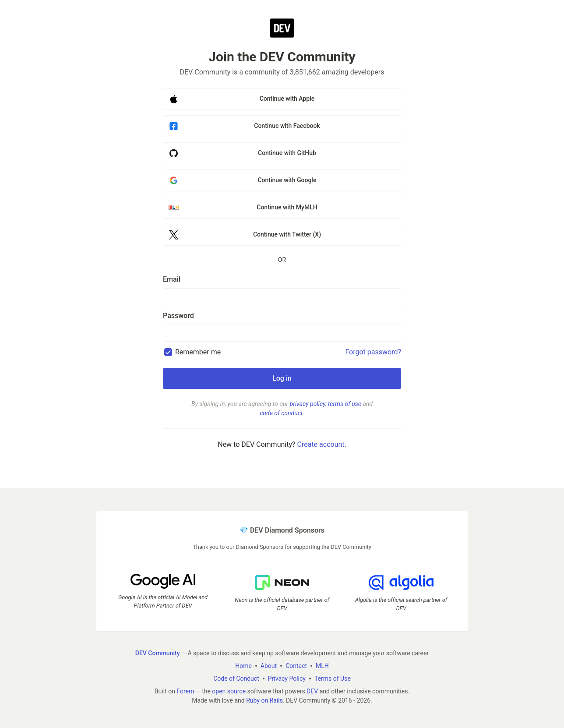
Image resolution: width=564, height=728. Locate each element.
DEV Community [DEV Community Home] (158, 653)
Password (178, 316)
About (269, 666)
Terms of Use (333, 679)
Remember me (198, 352)
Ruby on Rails (264, 700)
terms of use (345, 404)
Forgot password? (373, 352)
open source (229, 691)
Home (243, 666)
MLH (322, 666)
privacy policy (308, 404)
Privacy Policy (287, 679)
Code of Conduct (236, 679)
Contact (296, 666)
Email (172, 279)
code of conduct (281, 413)
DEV (312, 691)
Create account (321, 444)
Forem (185, 691)
